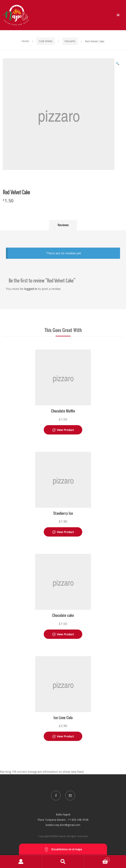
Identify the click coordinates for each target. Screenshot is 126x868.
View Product (65, 430)
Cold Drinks (46, 41)
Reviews (63, 225)
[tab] (63, 225)
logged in (31, 289)
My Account (21, 862)
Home (25, 41)
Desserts (70, 41)
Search (63, 862)
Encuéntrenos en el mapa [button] (63, 850)
